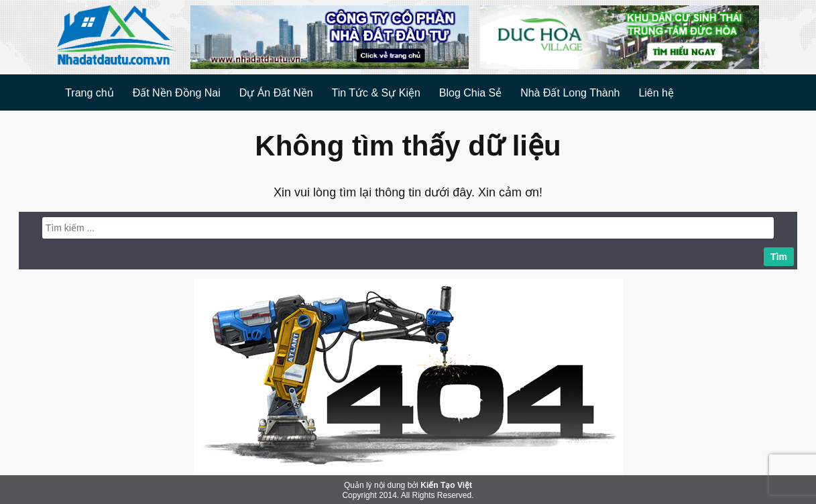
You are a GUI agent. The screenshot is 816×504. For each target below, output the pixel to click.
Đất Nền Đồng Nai (177, 93)
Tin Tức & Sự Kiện (375, 93)
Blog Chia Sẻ (471, 93)
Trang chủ (90, 93)
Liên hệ (656, 93)
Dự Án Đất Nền (276, 93)
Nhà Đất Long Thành (570, 93)
